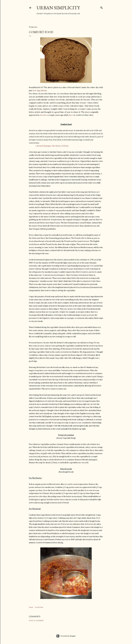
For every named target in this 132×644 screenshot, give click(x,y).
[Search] (102, 7)
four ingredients (40, 90)
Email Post (39, 607)
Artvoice (43, 115)
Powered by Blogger (66, 636)
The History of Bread (60, 146)
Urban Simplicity (58, 8)
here (71, 115)
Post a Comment (36, 621)
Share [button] (31, 607)
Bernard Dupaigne (44, 146)
